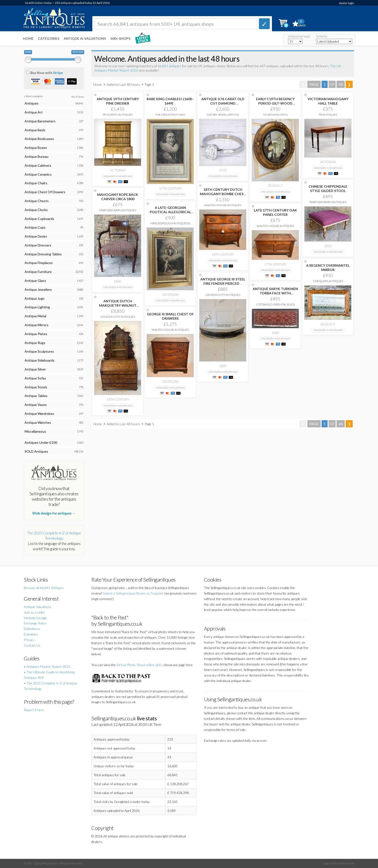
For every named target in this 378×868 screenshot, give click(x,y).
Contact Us (32, 645)
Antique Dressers (38, 245)
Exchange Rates (35, 623)
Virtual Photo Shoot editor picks (140, 665)
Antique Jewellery (38, 289)
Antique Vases (36, 405)
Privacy (29, 640)
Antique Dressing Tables (43, 254)
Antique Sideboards (40, 360)
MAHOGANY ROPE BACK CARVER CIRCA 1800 (118, 197)
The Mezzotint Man (170, 115)
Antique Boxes (36, 148)
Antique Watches (38, 422)
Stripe (58, 73)
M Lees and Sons (275, 115)
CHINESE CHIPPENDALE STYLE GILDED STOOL (328, 189)
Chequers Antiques (328, 281)
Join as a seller (34, 612)
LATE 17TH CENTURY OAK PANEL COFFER (275, 212)
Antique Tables (36, 396)
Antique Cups (35, 227)
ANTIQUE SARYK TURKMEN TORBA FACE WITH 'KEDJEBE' (275, 293)
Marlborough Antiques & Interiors (170, 225)
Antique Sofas (35, 378)
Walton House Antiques (223, 205)
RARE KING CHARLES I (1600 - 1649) (170, 101)
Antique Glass (35, 281)
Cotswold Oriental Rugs (275, 304)
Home (28, 38)
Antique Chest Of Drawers (45, 192)
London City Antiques (223, 295)
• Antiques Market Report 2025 (47, 666)
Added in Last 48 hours (124, 84)
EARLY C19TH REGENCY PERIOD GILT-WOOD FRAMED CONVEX (275, 103)
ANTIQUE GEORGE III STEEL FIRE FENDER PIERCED (223, 281)
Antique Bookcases (39, 139)
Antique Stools (36, 387)
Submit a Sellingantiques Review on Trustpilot (133, 593)
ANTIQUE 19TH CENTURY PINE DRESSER (118, 101)
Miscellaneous (35, 431)
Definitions (32, 629)
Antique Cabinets (38, 165)
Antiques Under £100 (41, 442)
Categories (49, 38)
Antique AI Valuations (85, 38)
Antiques (32, 103)
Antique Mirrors (37, 325)
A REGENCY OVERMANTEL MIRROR (328, 268)
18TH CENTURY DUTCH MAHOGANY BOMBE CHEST (223, 194)
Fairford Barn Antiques (328, 202)
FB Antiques (328, 115)
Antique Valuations (38, 607)
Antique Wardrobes (39, 414)
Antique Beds (35, 130)
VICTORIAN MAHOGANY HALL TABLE (328, 101)
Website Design (35, 618)
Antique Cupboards (39, 219)
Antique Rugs (35, 343)
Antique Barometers (40, 121)
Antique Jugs (35, 298)
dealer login (347, 3)
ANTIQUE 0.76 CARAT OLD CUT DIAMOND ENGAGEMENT (223, 103)
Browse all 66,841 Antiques (44, 588)
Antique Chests (37, 201)
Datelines (31, 634)
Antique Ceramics (38, 174)
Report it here (34, 710)
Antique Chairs (36, 183)
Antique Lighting (37, 307)
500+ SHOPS (120, 38)
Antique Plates (36, 334)
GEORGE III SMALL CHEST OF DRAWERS (170, 316)
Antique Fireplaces (39, 263)
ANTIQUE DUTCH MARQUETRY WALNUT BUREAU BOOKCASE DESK (118, 305)
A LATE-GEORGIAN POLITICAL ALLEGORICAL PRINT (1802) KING (170, 212)
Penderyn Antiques (118, 115)
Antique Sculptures (39, 351)
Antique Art (34, 112)
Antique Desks (36, 236)
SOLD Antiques (36, 451)
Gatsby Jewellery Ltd (223, 115)
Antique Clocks (36, 210)
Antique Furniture (38, 272)
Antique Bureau (37, 156)
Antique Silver (35, 369)
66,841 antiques (170, 66)
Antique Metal (35, 316)
